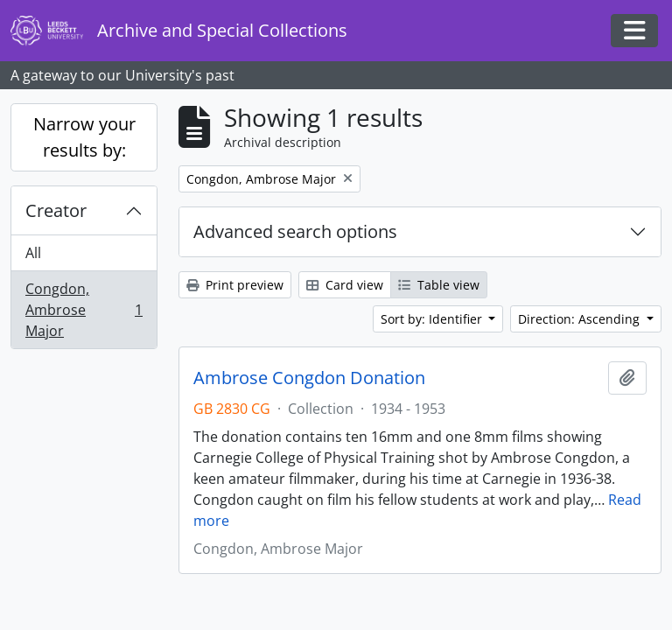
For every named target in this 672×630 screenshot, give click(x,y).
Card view (345, 285)
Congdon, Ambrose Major (84, 310)
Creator (56, 210)
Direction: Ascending (581, 319)
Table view (439, 285)
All (33, 253)
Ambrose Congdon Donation (309, 378)
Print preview (235, 285)
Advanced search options (295, 231)
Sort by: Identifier (433, 319)
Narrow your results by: (84, 137)
